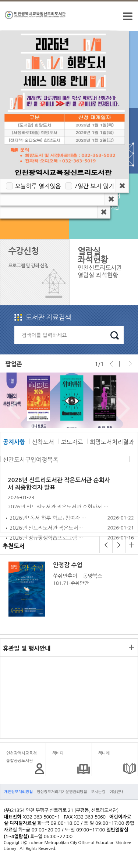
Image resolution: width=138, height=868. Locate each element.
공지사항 (14, 442)
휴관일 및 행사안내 (27, 648)
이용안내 (116, 792)
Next (122, 409)
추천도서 (14, 546)
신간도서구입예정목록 (31, 460)
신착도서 (43, 442)
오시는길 (98, 792)
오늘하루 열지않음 (38, 186)
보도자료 (72, 442)
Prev (12, 409)
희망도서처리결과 (112, 442)
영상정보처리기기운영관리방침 (62, 792)
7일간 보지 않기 (94, 186)
